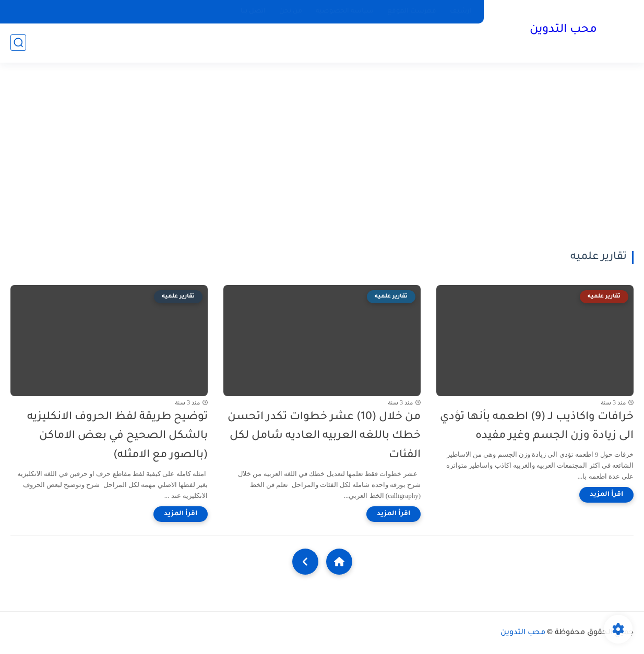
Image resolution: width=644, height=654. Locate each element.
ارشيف (461, 11)
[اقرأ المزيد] (606, 495)
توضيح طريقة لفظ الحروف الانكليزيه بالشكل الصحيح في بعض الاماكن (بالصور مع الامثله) (117, 437)
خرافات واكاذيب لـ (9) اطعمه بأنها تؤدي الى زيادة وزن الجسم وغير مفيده (537, 427)
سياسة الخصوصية (345, 11)
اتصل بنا (253, 11)
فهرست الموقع (412, 11)
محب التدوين (563, 30)
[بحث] (18, 43)
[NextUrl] (305, 562)
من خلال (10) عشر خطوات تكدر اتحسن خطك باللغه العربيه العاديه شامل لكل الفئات (324, 437)
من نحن (291, 11)
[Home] (339, 562)
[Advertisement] (322, 157)
